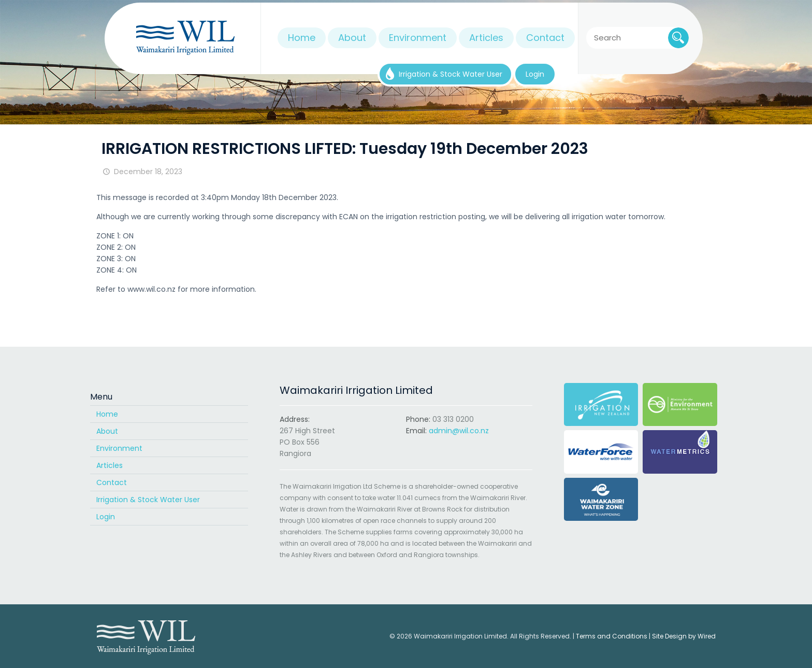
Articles (110, 465)
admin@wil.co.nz (459, 431)
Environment (119, 448)
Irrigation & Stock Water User (148, 500)
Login (106, 517)
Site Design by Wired (684, 636)
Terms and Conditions (612, 636)
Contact (112, 482)
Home (107, 414)
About (107, 431)
